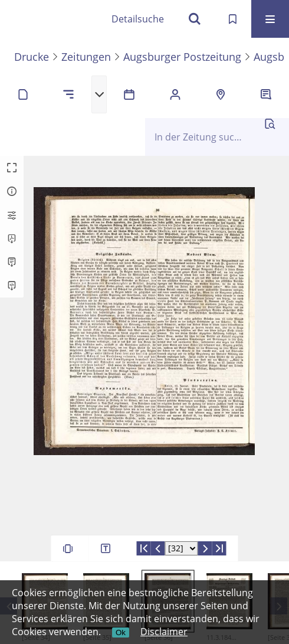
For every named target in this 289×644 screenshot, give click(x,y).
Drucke (32, 57)
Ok (121, 632)
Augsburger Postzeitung (182, 57)
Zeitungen (86, 57)
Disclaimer (164, 632)
